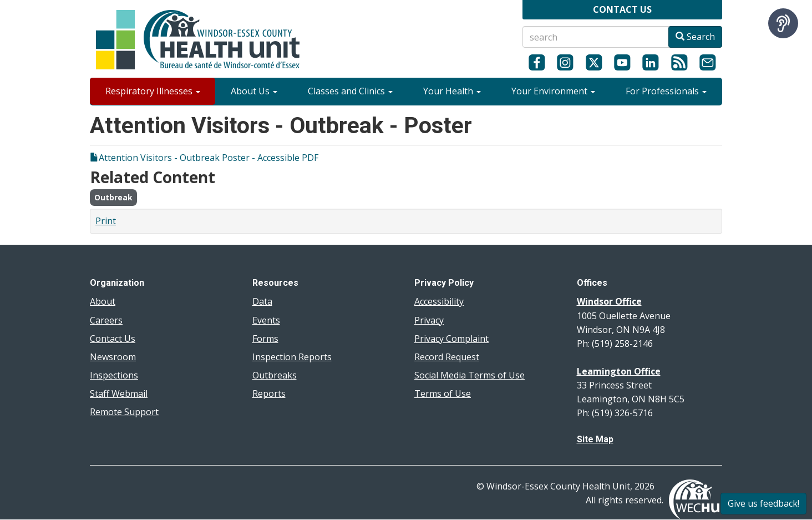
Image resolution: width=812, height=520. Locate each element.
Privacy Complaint (451, 339)
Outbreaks (275, 375)
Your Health (452, 91)
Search (695, 37)
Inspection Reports (292, 357)
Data (262, 301)
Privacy (429, 320)
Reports (269, 393)
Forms (265, 339)
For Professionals (666, 91)
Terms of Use (443, 393)
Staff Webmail (119, 393)
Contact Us (113, 339)
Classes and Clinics (350, 91)
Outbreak (113, 197)
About (103, 301)
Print (106, 221)
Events (266, 320)
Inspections (114, 375)
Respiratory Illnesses (153, 91)
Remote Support (124, 412)
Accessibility (439, 301)
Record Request (447, 357)
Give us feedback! (763, 503)
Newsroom (113, 357)
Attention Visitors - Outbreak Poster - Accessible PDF (209, 158)
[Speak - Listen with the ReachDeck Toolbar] (783, 23)
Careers (106, 320)
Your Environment (553, 91)
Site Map (595, 439)
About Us (254, 91)
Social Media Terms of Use (470, 375)
